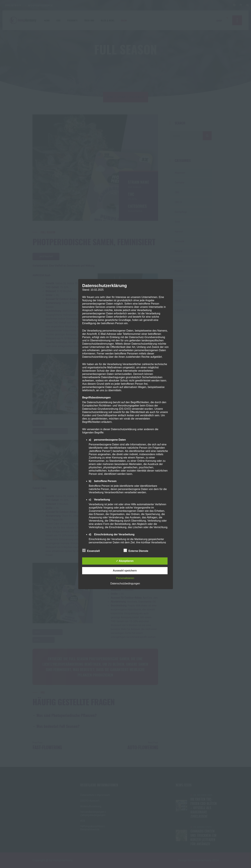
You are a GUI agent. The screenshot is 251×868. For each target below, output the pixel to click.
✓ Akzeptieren (125, 561)
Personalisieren (125, 578)
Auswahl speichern (125, 571)
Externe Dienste (136, 550)
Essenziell (91, 550)
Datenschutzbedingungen (125, 583)
